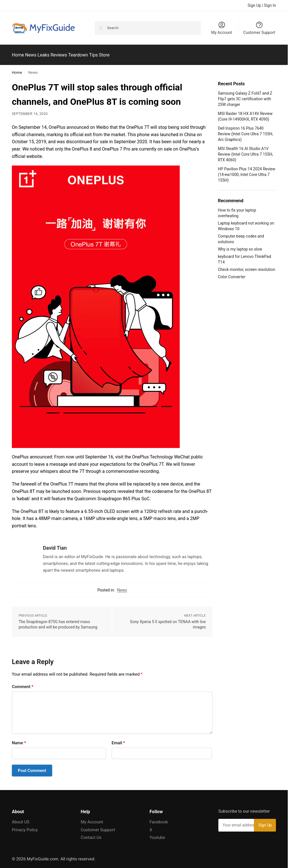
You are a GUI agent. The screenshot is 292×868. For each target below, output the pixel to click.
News (122, 587)
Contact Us (91, 834)
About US (21, 819)
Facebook (159, 819)
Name (19, 739)
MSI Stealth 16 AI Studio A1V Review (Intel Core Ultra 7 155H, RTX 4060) (245, 151)
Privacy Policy (25, 827)
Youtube (157, 834)
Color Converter (231, 274)
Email (118, 739)
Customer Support (259, 28)
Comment (23, 683)
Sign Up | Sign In (262, 5)
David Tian (55, 545)
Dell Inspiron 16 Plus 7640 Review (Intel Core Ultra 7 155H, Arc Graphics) (245, 131)
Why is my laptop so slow (240, 246)
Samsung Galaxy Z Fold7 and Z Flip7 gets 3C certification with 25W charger (245, 96)
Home (17, 69)
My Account (221, 28)
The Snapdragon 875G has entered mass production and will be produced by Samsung (58, 621)
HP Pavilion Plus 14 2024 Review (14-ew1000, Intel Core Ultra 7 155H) (247, 172)
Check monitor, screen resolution (246, 266)
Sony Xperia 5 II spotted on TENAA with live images (168, 621)
